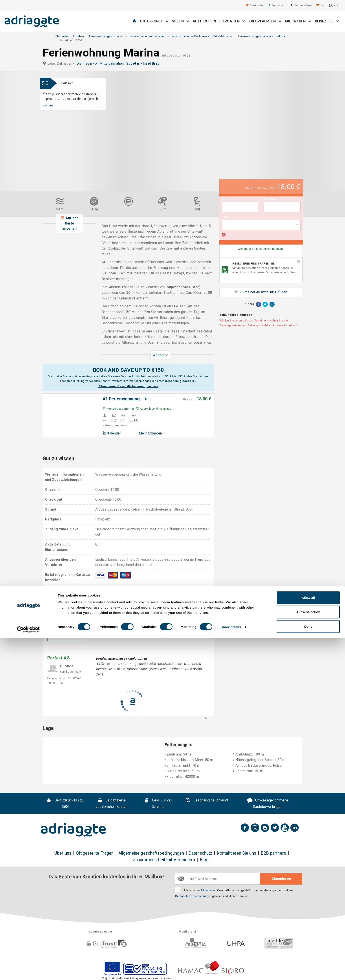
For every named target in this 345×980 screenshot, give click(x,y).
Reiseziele (327, 21)
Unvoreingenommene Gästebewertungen (268, 803)
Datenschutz (200, 853)
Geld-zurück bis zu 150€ (65, 803)
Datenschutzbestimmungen (193, 896)
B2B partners (273, 853)
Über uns (63, 853)
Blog (204, 860)
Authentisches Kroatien (219, 21)
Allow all (308, 939)
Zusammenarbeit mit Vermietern (164, 860)
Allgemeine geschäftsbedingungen (151, 853)
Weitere (48, 105)
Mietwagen (298, 21)
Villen (181, 21)
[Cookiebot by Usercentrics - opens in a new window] (28, 971)
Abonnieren (281, 879)
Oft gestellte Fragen (95, 853)
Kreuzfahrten (265, 21)
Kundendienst (302, 5)
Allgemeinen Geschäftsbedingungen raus (128, 386)
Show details (231, 969)
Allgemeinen (208, 890)
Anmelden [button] (280, 5)
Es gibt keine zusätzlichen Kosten (112, 803)
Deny (308, 968)
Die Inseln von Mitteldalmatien (101, 63)
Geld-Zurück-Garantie (158, 803)
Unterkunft (154, 21)
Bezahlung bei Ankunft (207, 801)
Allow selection (308, 954)
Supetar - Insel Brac (144, 63)
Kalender (112, 433)
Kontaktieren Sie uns (236, 853)
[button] (320, 5)
